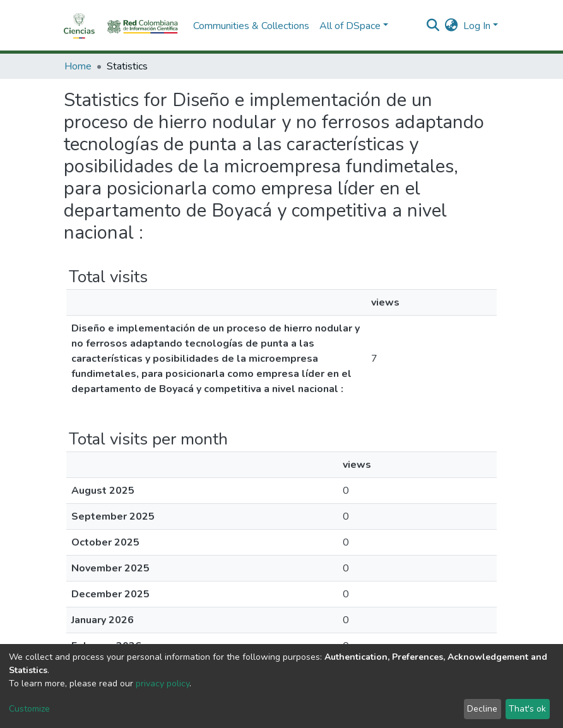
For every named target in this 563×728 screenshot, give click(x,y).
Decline (482, 709)
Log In (477, 26)
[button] (452, 26)
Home (78, 66)
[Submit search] (433, 26)
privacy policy (163, 683)
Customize (29, 709)
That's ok (527, 709)
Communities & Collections (251, 26)
